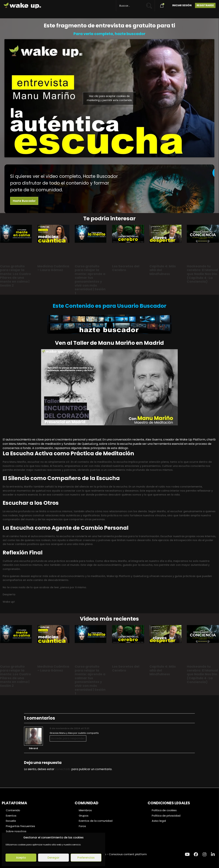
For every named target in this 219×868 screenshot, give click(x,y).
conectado (63, 769)
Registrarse (205, 5)
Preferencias (86, 858)
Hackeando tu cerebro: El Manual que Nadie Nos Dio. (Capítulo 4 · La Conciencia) (202, 274)
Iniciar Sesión (182, 5)
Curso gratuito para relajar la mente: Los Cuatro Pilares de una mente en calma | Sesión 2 (15, 276)
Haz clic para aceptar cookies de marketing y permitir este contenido (109, 98)
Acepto (21, 858)
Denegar (53, 858)
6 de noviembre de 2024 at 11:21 (69, 728)
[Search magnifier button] (151, 4)
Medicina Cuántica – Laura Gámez (53, 268)
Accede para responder (68, 738)
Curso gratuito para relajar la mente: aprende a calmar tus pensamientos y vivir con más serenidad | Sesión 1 (90, 280)
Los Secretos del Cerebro (126, 268)
